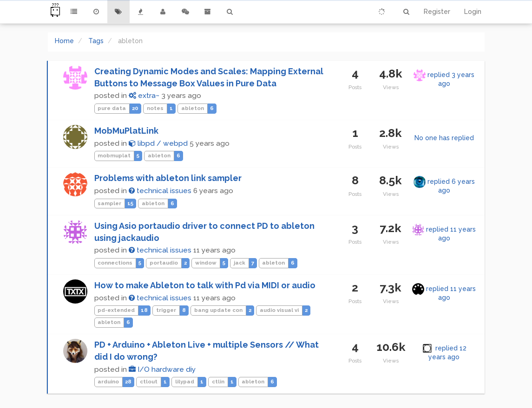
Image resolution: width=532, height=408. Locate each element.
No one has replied (444, 138)
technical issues (160, 191)
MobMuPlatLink (126, 131)
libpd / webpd (158, 143)
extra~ (144, 96)
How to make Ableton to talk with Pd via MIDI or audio (205, 285)
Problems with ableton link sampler (168, 178)
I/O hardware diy (162, 369)
